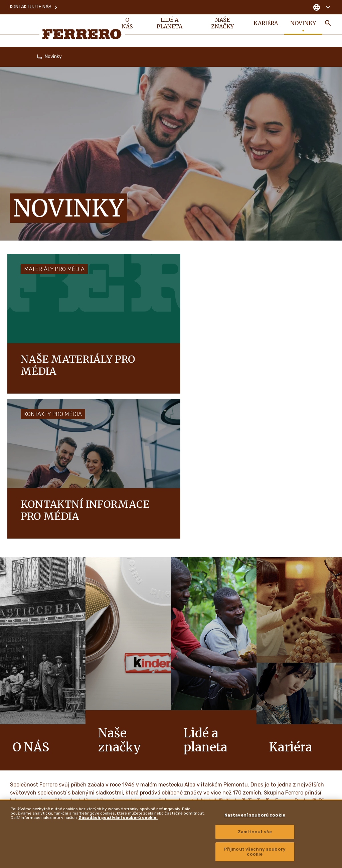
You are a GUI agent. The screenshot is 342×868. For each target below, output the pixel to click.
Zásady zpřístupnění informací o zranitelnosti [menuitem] (290, 792)
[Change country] (321, 7)
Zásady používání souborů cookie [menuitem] (149, 735)
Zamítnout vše (255, 832)
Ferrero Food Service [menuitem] (271, 718)
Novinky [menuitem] (303, 24)
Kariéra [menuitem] (265, 24)
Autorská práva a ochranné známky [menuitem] (281, 773)
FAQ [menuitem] (121, 701)
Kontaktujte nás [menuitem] (34, 7)
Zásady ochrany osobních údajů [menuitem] (147, 718)
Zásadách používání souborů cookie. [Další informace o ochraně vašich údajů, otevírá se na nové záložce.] (118, 818)
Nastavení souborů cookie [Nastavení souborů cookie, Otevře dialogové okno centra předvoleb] (255, 815)
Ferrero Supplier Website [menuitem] (275, 699)
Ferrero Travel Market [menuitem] (271, 736)
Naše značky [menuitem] (222, 24)
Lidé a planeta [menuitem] (169, 24)
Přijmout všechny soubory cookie (255, 852)
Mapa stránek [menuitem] (130, 752)
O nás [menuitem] (127, 24)
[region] (171, 834)
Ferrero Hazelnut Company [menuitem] (276, 755)
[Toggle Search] (328, 24)
